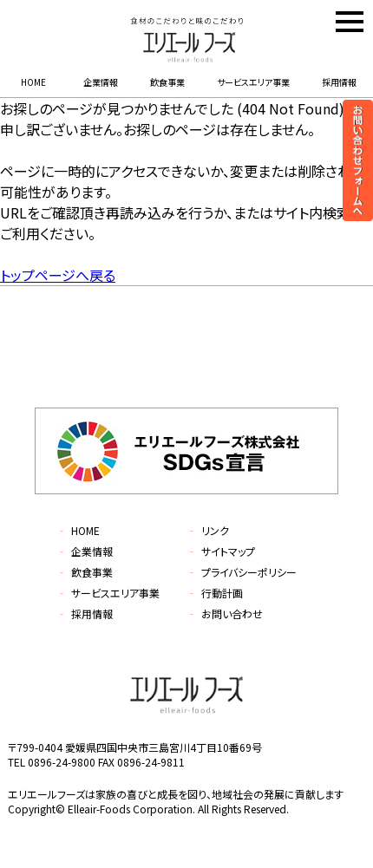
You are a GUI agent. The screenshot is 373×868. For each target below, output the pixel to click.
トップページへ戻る (58, 275)
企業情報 (101, 82)
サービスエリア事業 (253, 82)
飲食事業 (167, 82)
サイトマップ (221, 551)
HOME (33, 82)
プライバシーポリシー (242, 572)
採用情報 (339, 82)
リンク (208, 530)
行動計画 (215, 593)
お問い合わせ (225, 613)
